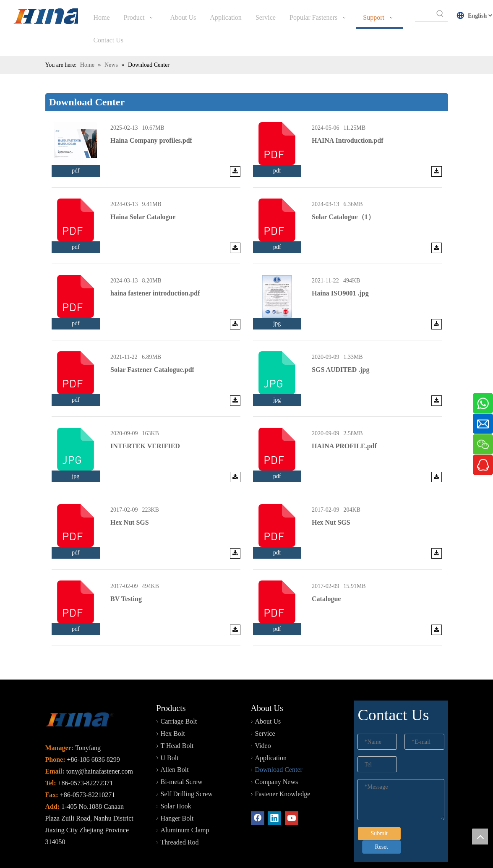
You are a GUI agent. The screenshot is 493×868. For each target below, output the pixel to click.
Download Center (279, 747)
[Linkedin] (274, 795)
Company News (277, 759)
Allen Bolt (175, 747)
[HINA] (51, 17)
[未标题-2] (80, 698)
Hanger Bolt (177, 796)
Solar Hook (176, 783)
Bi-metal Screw (182, 759)
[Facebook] (258, 795)
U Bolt (170, 735)
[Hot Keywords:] (440, 14)
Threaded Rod (180, 820)
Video (263, 723)
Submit (379, 811)
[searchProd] (424, 14)
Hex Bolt (173, 711)
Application (271, 735)
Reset (382, 824)
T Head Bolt (177, 723)
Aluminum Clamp (185, 807)
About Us (268, 699)
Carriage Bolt (179, 699)
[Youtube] (292, 795)
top (480, 837)
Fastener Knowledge (283, 771)
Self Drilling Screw (187, 771)
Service (265, 711)
